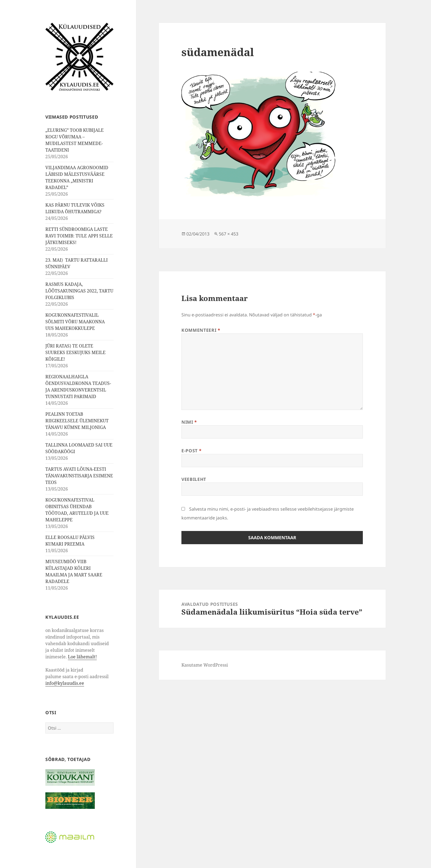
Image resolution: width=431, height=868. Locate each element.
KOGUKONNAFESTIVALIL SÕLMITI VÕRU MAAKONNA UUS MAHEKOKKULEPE (75, 322)
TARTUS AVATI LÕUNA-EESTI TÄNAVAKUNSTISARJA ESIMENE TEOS (79, 476)
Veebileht (194, 479)
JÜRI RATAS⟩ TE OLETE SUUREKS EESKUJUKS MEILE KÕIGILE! (75, 352)
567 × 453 (229, 234)
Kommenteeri (201, 330)
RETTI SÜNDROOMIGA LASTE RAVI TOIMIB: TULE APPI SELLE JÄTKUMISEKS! (79, 236)
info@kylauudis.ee (65, 683)
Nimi (189, 422)
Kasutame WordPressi (205, 665)
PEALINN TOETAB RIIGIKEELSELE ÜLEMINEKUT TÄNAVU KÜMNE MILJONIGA (77, 421)
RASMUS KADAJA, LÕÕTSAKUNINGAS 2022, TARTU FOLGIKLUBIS (79, 291)
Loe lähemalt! (82, 657)
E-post (191, 451)
